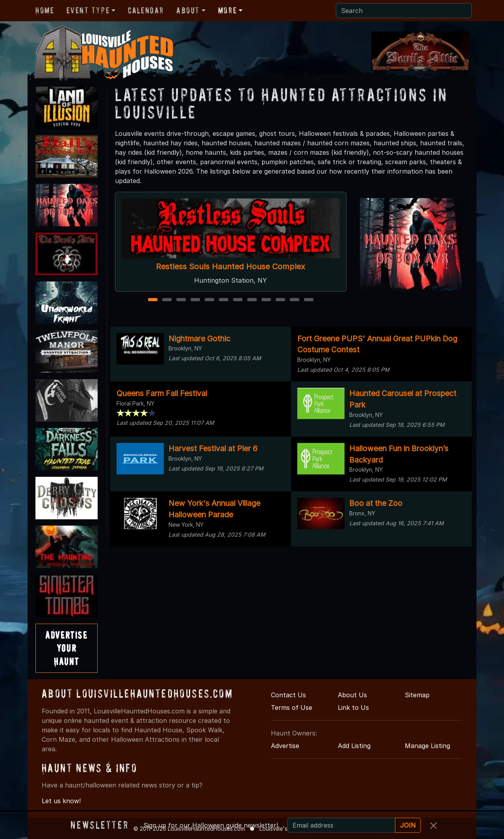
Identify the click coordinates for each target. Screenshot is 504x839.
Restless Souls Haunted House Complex (231, 267)
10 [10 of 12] (281, 300)
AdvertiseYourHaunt (66, 648)
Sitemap (417, 695)
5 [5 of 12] (209, 300)
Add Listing (354, 746)
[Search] (404, 11)
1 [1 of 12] (153, 300)
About (188, 10)
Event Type (88, 10)
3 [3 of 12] (181, 300)
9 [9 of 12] (266, 300)
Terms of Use (292, 708)
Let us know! (61, 801)
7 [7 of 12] (238, 300)
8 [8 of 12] (252, 300)
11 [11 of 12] (295, 300)
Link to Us (353, 708)
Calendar (146, 10)
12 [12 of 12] (309, 300)
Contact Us (288, 695)
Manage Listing (427, 746)
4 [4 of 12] (195, 300)
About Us (352, 695)
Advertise (285, 746)
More (227, 10)
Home (45, 10)
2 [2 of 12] (167, 300)
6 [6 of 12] (224, 300)
